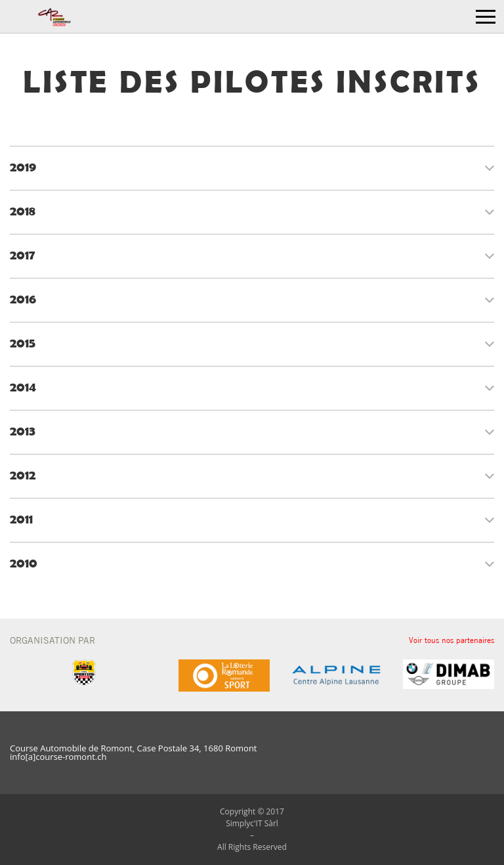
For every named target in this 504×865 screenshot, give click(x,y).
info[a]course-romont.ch (58, 757)
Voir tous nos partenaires (451, 640)
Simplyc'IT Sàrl (252, 823)
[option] (224, 676)
